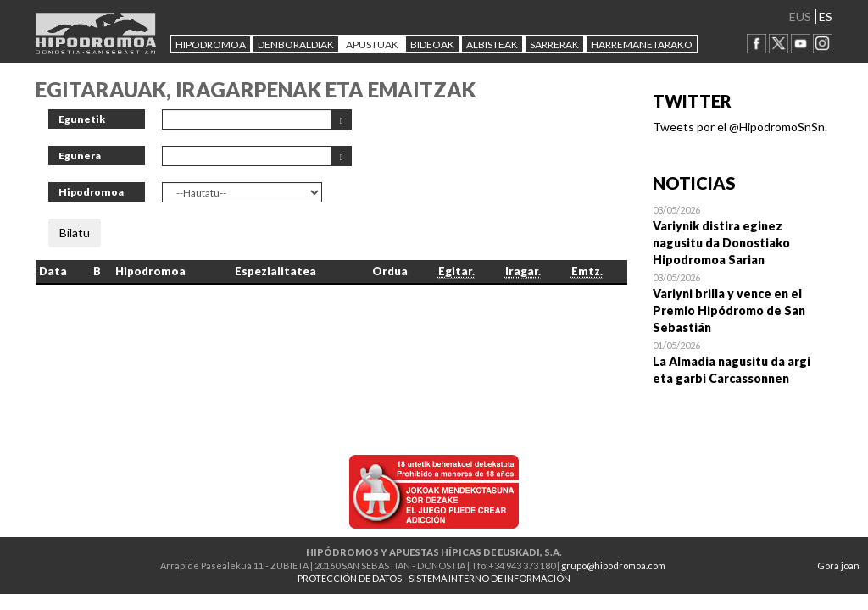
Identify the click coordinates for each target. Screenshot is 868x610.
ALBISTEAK (492, 44)
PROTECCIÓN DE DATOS (350, 578)
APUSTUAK (372, 44)
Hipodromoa (91, 192)
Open (743, 235)
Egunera (80, 155)
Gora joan (838, 566)
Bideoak (432, 44)
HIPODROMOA (211, 44)
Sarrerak (554, 44)
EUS (800, 17)
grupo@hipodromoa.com (613, 566)
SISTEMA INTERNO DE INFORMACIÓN (490, 578)
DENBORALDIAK (296, 44)
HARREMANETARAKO (642, 44)
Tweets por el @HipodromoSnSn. (740, 127)
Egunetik (82, 119)
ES (826, 17)
